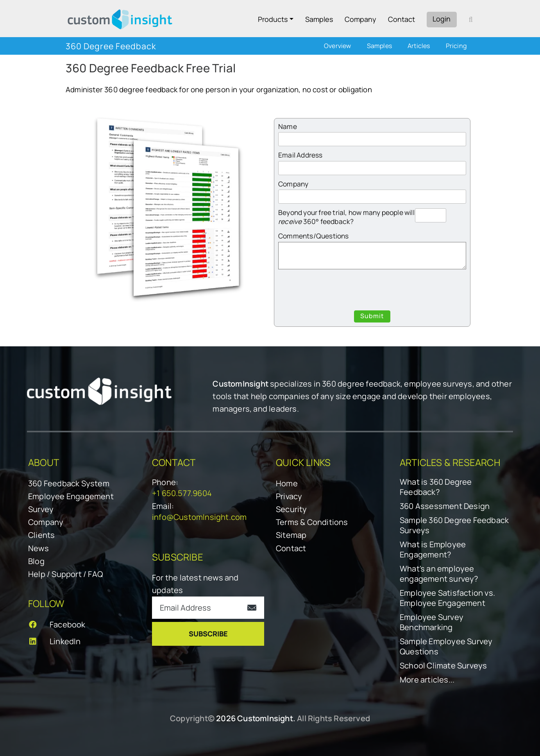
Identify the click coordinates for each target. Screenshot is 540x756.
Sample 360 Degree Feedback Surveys (454, 525)
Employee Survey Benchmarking (432, 622)
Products (273, 19)
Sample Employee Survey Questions (446, 647)
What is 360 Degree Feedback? (436, 487)
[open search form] (471, 19)
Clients (41, 535)
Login (442, 19)
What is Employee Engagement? (433, 550)
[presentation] (372, 291)
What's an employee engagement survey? (439, 574)
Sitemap (291, 535)
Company (360, 19)
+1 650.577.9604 (182, 493)
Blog (36, 561)
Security (291, 509)
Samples (319, 19)
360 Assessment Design (445, 506)
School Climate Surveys (443, 666)
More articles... (427, 680)
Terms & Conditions (312, 522)
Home (287, 483)
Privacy (289, 496)
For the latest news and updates (195, 584)
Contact (401, 19)
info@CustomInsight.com (199, 517)
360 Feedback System (69, 483)
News (38, 548)
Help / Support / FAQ (65, 574)
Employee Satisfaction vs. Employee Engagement (447, 598)
